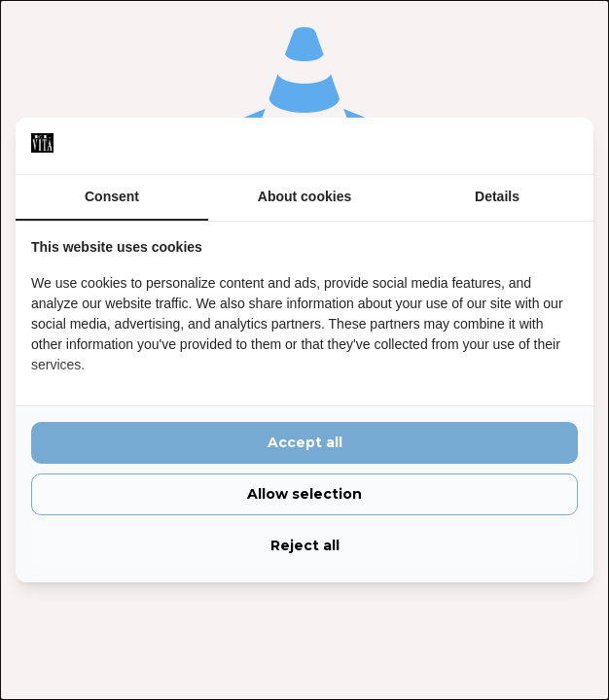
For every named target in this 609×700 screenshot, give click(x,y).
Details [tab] (497, 196)
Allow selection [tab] (304, 494)
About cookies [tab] (304, 196)
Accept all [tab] (305, 442)
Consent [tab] (112, 196)
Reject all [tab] (305, 545)
